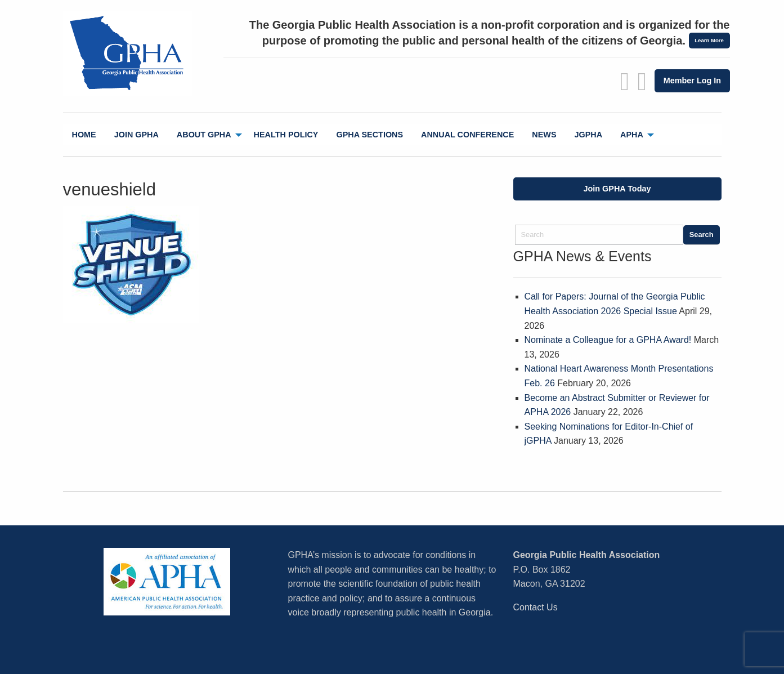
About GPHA (204, 135)
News (544, 135)
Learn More (709, 40)
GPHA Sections (369, 135)
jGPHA (589, 135)
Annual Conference (467, 135)
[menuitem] (84, 135)
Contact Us (536, 607)
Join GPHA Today (617, 189)
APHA (632, 135)
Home (84, 135)
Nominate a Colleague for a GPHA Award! (608, 340)
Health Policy (286, 135)
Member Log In (692, 81)
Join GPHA (136, 135)
